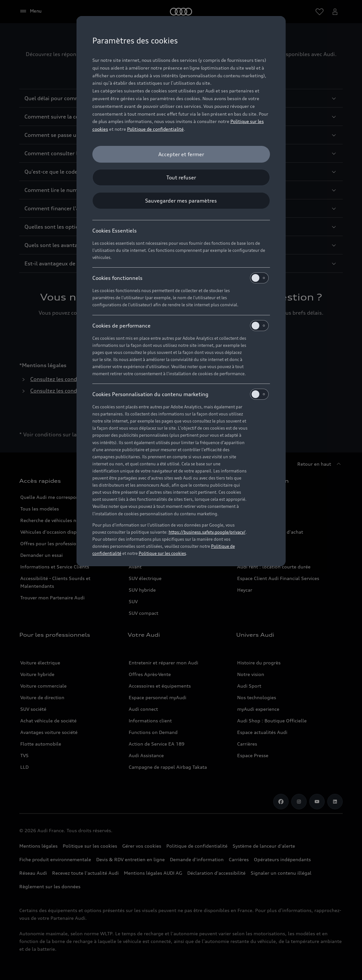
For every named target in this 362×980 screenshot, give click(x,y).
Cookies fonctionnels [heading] (181, 278)
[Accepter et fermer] (181, 154)
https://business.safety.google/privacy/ (207, 532)
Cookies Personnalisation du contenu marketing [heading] (181, 394)
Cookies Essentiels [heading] (115, 231)
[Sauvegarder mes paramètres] (181, 201)
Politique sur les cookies (162, 553)
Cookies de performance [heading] (181, 326)
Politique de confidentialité (155, 129)
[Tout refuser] (181, 177)
